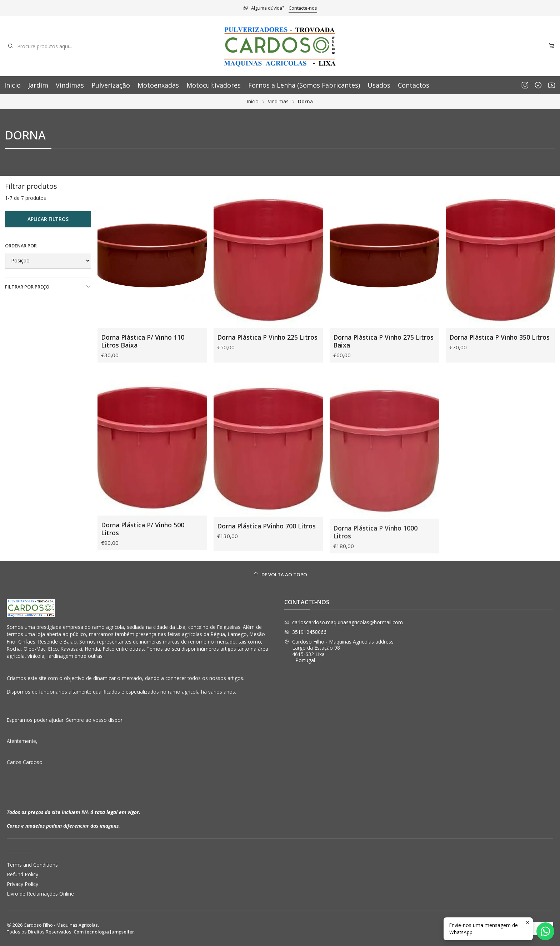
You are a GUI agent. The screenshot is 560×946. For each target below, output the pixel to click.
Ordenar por (21, 246)
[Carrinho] (551, 46)
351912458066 (305, 632)
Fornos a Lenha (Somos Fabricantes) (304, 85)
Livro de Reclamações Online (40, 894)
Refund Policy (22, 874)
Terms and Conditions (32, 865)
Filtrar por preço (48, 287)
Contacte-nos (303, 8)
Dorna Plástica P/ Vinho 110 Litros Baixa (143, 341)
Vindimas (70, 85)
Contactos (414, 85)
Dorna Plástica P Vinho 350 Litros (499, 337)
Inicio (12, 85)
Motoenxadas (158, 85)
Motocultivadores (214, 85)
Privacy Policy (22, 884)
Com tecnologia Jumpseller (104, 932)
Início (253, 102)
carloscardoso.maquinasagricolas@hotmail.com (344, 622)
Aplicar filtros (48, 219)
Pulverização (111, 85)
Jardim (38, 85)
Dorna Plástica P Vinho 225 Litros (267, 337)
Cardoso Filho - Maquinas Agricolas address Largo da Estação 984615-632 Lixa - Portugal (339, 651)
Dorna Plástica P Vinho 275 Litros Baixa (383, 341)
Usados (379, 85)
